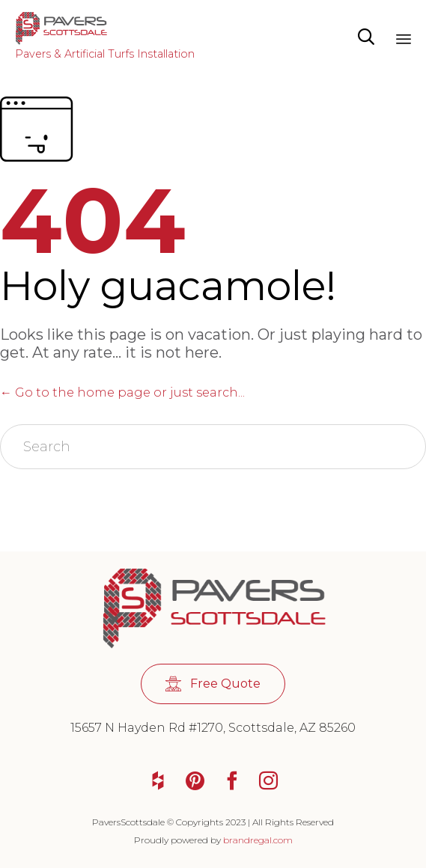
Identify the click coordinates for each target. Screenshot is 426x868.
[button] (213, 684)
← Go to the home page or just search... (122, 392)
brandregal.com (258, 840)
